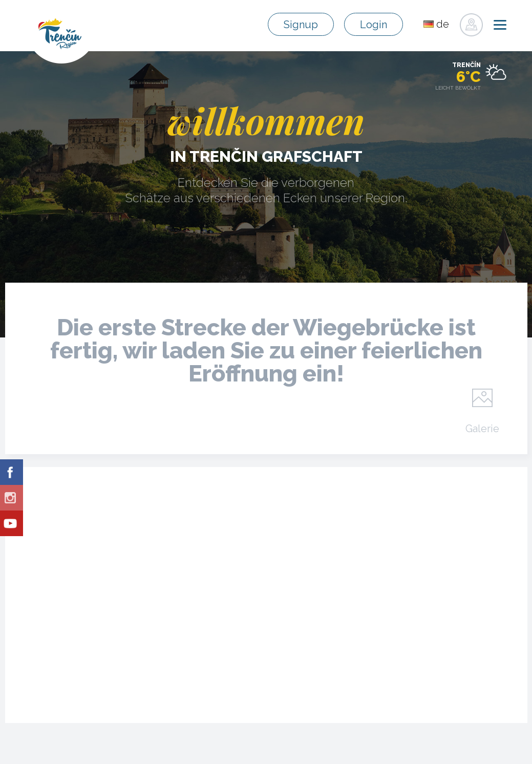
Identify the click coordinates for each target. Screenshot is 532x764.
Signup (301, 25)
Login (374, 25)
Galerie (482, 428)
